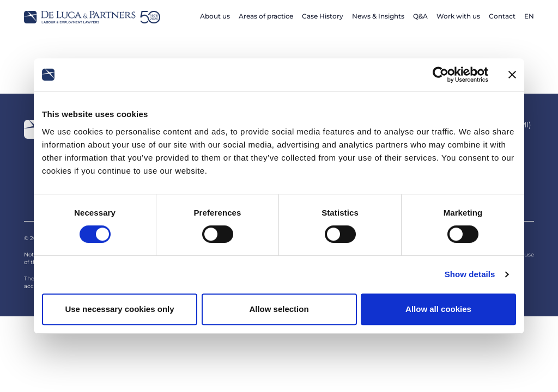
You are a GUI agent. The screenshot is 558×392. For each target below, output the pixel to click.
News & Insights (378, 16)
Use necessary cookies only (119, 309)
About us (215, 16)
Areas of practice (266, 16)
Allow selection (279, 309)
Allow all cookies (438, 309)
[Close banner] (512, 75)
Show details (470, 274)
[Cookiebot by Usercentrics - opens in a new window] (441, 75)
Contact (502, 16)
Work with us (458, 16)
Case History (323, 16)
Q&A (420, 16)
